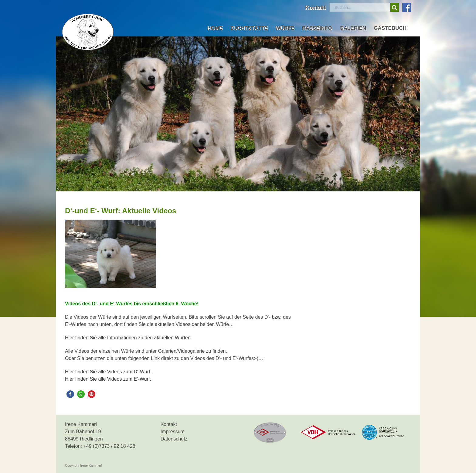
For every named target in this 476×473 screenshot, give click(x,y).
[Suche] (394, 7)
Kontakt (169, 424)
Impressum (173, 432)
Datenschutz (174, 439)
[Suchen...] (360, 7)
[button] (70, 394)
